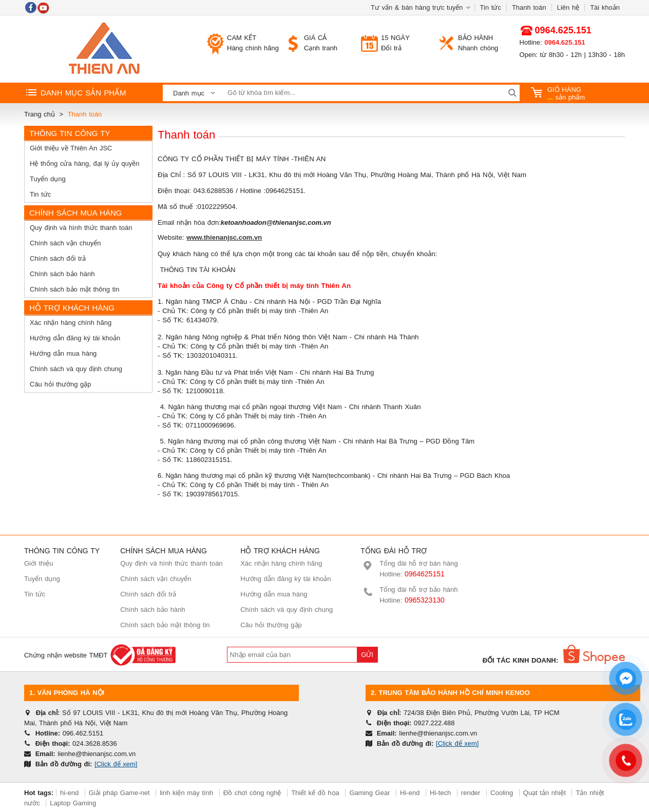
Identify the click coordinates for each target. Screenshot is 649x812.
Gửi (367, 655)
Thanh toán (529, 7)
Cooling (502, 793)
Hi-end (410, 793)
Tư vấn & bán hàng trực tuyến (417, 7)
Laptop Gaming (73, 803)
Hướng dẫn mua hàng (63, 353)
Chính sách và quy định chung (76, 369)
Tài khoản (605, 7)
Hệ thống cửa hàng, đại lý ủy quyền (84, 163)
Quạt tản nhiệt (545, 793)
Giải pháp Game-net (119, 793)
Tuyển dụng (48, 179)
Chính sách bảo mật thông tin (74, 289)
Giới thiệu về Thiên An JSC (71, 148)
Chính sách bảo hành (62, 274)
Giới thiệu (39, 563)
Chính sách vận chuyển (65, 243)
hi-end (69, 793)
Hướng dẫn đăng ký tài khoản (75, 338)
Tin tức (491, 7)
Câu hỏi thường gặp (61, 384)
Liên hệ (568, 7)
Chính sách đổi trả (58, 258)
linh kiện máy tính (186, 793)
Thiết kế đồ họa (315, 793)
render (471, 793)
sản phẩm (558, 93)
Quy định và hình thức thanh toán (81, 228)
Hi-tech (440, 793)
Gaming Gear (371, 793)
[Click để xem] (116, 764)
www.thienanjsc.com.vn (224, 237)
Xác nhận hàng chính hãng (71, 323)
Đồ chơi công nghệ (252, 793)
